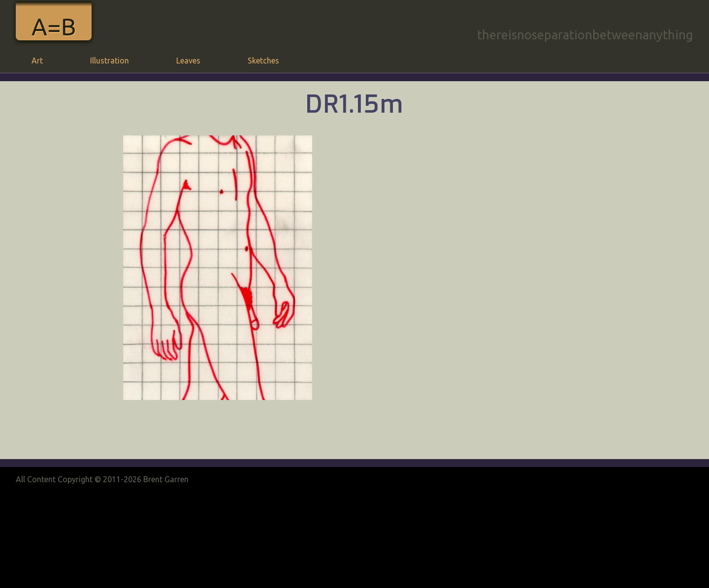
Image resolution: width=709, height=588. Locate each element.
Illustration (110, 61)
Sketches (263, 61)
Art (37, 61)
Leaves (188, 61)
